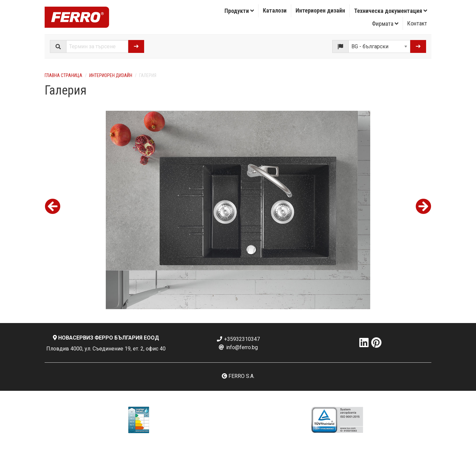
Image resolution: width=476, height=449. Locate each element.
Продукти (239, 11)
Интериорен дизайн (320, 10)
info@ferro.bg (238, 347)
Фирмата (385, 24)
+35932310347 (238, 339)
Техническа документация (391, 11)
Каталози (275, 10)
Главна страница (63, 75)
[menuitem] (239, 11)
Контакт (417, 23)
